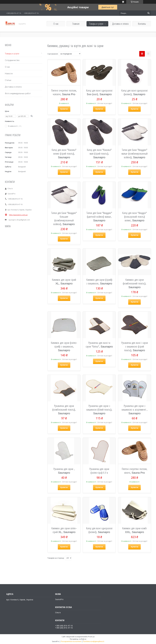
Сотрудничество (12, 60)
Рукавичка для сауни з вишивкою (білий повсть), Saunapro (99, 410)
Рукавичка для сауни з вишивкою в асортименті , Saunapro (134, 410)
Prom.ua (91, 637)
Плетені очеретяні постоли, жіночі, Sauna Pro (135, 471)
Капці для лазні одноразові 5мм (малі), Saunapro (99, 92)
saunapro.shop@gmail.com (19, 220)
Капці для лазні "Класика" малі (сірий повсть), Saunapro (99, 153)
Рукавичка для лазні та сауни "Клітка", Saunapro (99, 345)
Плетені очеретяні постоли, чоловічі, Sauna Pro (64, 92)
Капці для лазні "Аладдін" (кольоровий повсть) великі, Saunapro (134, 217)
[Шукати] (148, 13)
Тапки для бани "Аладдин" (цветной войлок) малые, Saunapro (99, 217)
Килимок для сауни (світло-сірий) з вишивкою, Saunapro (64, 346)
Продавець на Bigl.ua (78, 639)
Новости (9, 73)
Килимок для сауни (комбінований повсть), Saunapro (134, 283)
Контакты (142, 24)
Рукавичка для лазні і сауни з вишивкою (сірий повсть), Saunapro (135, 346)
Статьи (8, 80)
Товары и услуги (96, 24)
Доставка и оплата (120, 24)
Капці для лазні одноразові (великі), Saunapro (135, 92)
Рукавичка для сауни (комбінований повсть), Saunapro (64, 410)
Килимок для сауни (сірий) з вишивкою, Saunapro (99, 282)
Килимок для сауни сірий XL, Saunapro (64, 282)
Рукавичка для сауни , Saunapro (64, 471)
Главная (76, 24)
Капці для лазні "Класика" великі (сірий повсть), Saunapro (64, 153)
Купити (64, 109)
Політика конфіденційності (94, 641)
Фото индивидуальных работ (18, 93)
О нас (56, 24)
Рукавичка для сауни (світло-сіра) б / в (99, 471)
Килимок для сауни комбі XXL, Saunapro (134, 530)
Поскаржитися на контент (71, 641)
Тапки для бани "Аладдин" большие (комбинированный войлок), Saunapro (64, 218)
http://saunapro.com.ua (18, 215)
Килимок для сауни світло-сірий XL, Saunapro (64, 530)
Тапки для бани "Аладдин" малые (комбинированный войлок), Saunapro (134, 153)
